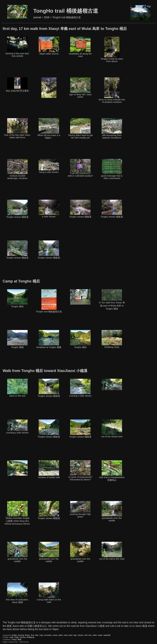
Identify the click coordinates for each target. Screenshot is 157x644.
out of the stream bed (112, 429)
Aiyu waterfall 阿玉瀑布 (17, 85)
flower (28, 635)
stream (81, 635)
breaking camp (112, 339)
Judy (11, 637)
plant (61, 635)
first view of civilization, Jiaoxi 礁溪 (17, 593)
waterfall (107, 635)
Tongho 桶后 (17, 298)
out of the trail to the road (112, 551)
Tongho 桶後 (17, 339)
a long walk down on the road (49, 593)
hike (37, 635)
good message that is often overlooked (112, 169)
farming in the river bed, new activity (17, 47)
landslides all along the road (80, 47)
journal (37, 17)
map (41, 635)
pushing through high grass (80, 509)
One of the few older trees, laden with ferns (17, 128)
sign (75, 635)
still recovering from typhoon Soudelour (112, 129)
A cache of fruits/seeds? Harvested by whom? (80, 471)
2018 (47, 17)
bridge (14, 635)
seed (70, 635)
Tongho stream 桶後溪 (17, 209)
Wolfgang (30, 637)
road (65, 635)
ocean (55, 635)
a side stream (49, 209)
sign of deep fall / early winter (80, 88)
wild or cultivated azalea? (80, 168)
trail (86, 635)
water (100, 635)
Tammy (22, 637)
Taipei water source (49, 46)
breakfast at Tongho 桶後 (49, 339)
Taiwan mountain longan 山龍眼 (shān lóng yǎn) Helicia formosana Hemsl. (17, 513)
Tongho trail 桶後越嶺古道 (49, 301)
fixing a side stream (49, 166)
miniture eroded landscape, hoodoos (17, 169)
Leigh (16, 637)
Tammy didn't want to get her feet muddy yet (80, 129)
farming (21, 635)
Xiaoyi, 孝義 (17, 639)
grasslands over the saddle (112, 511)
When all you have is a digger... (49, 129)
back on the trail (17, 388)
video (95, 635)
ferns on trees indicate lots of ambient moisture (112, 90)
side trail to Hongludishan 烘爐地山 (112, 471)
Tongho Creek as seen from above (112, 50)
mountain (48, 635)
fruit (32, 635)
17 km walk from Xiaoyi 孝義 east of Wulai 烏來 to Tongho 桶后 (112, 300)
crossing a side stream (80, 388)
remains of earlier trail (49, 469)
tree (90, 635)
